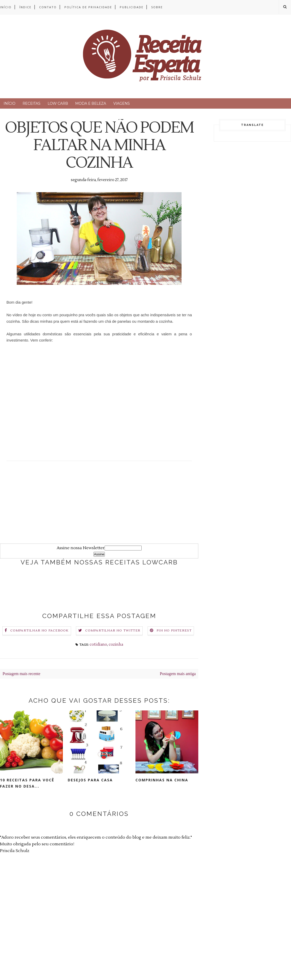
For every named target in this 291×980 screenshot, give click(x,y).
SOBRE (157, 7)
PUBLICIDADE (132, 7)
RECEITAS (32, 103)
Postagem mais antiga (178, 674)
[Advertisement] (99, 507)
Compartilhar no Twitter (113, 631)
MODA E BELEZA (91, 103)
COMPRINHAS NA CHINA (162, 780)
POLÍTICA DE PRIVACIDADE (88, 7)
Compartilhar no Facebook (40, 631)
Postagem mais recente (22, 674)
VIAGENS (122, 103)
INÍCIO (6, 7)
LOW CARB (58, 103)
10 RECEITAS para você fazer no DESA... (27, 783)
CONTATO (48, 7)
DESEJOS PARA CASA (90, 780)
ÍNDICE (25, 7)
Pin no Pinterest (174, 631)
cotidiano (98, 645)
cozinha (116, 645)
